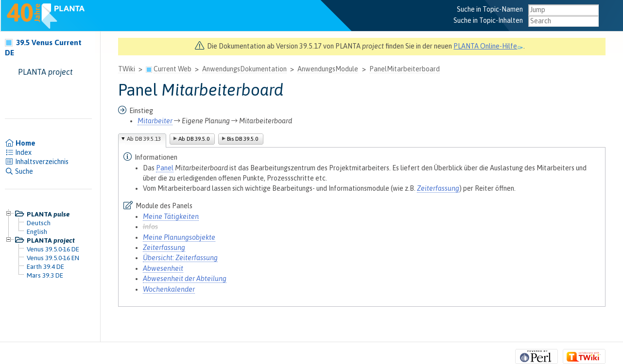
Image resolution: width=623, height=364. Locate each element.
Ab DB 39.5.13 (144, 139)
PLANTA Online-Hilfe (488, 46)
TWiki (127, 69)
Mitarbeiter (155, 121)
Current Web (173, 69)
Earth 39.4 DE (45, 266)
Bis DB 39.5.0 (242, 139)
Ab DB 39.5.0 (194, 139)
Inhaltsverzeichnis (37, 162)
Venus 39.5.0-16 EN (53, 258)
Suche (19, 171)
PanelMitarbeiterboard (405, 69)
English (37, 232)
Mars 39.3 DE (45, 275)
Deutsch (39, 223)
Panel (165, 168)
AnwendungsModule (328, 69)
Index (18, 152)
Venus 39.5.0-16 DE (53, 249)
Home (20, 143)
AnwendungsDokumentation (244, 69)
